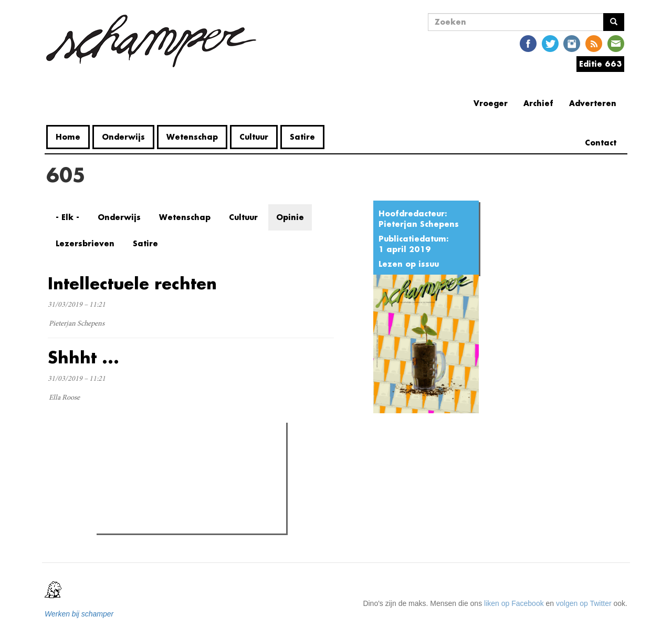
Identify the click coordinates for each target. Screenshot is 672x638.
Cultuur (254, 137)
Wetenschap (192, 137)
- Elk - (67, 217)
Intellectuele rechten (132, 283)
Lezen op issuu (409, 264)
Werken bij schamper (79, 614)
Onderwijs (123, 137)
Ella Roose (64, 398)
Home (68, 137)
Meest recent (190, 454)
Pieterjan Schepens (419, 224)
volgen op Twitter (584, 603)
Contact (601, 143)
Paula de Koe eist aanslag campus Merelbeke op (197, 522)
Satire (302, 137)
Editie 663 (600, 64)
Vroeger (491, 103)
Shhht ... (83, 357)
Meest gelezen (130, 454)
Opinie (290, 217)
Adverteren (593, 103)
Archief (538, 103)
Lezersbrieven (85, 243)
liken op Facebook (514, 603)
